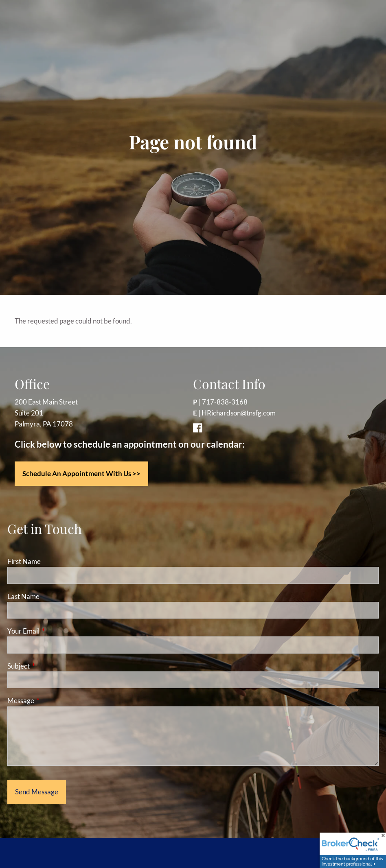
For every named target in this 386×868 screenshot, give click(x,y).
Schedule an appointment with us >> (81, 473)
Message (52, 701)
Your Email (55, 631)
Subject (50, 666)
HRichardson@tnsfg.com (239, 413)
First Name (24, 561)
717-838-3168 (225, 402)
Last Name (23, 596)
